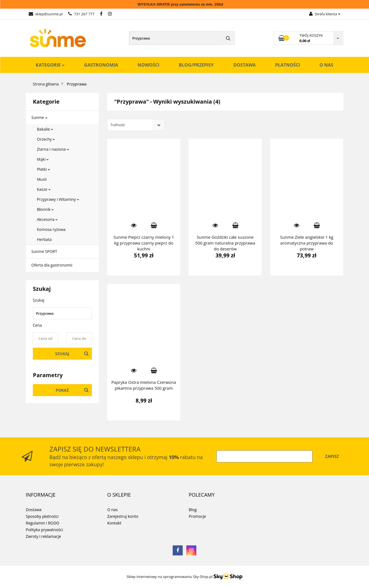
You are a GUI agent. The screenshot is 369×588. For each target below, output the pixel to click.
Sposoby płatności (42, 516)
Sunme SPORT (44, 251)
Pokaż (62, 390)
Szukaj (62, 354)
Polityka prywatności (45, 530)
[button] (41, 495)
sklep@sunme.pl (46, 14)
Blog (193, 510)
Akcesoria (47, 219)
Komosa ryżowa (51, 229)
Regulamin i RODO (43, 523)
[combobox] (136, 125)
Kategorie (50, 65)
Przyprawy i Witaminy (58, 199)
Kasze (44, 189)
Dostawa (245, 65)
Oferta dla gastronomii (52, 265)
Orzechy (46, 139)
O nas (326, 65)
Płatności (288, 65)
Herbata (44, 239)
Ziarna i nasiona (53, 149)
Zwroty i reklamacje (44, 536)
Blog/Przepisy (196, 65)
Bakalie (45, 129)
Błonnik (46, 209)
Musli (42, 179)
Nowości (148, 65)
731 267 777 (81, 14)
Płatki (44, 169)
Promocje (197, 516)
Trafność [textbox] (118, 125)
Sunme (39, 117)
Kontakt (114, 523)
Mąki (43, 159)
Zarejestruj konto (123, 516)
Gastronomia (101, 65)
